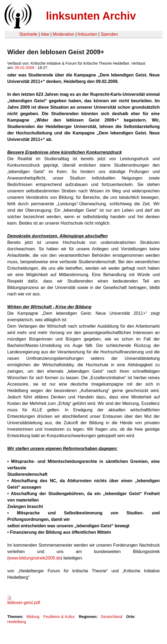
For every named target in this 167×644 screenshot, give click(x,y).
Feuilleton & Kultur (59, 617)
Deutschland (112, 617)
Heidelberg (17, 622)
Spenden (109, 34)
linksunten (87, 34)
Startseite (28, 34)
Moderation (63, 34)
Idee (45, 34)
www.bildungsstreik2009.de (35, 558)
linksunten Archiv (91, 16)
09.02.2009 (24, 68)
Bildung (33, 617)
